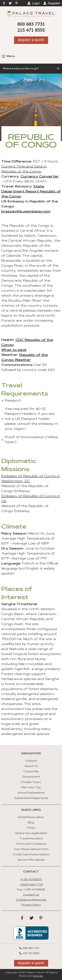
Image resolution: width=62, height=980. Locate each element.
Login (36, 3)
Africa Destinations (31, 793)
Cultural (31, 761)
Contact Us (31, 895)
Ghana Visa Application (31, 833)
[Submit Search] (58, 69)
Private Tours (31, 782)
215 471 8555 (31, 30)
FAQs (31, 828)
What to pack (14, 350)
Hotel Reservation (31, 817)
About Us (31, 766)
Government (31, 777)
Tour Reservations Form (31, 849)
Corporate (31, 772)
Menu (8, 56)
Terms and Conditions (31, 844)
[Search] (31, 69)
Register (54, 3)
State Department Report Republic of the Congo (31, 192)
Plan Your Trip (31, 788)
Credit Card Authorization (31, 855)
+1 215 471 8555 (31, 880)
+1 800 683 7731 (31, 885)
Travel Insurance (31, 839)
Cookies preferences (31, 900)
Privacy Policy (31, 905)
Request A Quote (31, 40)
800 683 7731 (31, 24)
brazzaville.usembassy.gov (26, 212)
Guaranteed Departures (31, 798)
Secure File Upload (31, 860)
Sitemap (38, 976)
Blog (31, 823)
